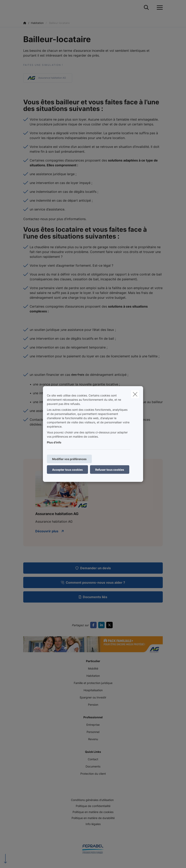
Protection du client (93, 774)
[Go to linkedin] (102, 625)
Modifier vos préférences (69, 459)
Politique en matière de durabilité (93, 818)
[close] (135, 394)
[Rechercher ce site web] (146, 8)
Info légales (93, 824)
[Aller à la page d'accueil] (26, 8)
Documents (93, 766)
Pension (93, 705)
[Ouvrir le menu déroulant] (159, 8)
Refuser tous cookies (110, 470)
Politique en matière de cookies (93, 812)
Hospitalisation (93, 690)
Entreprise (93, 725)
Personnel (93, 732)
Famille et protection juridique (93, 683)
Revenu (93, 739)
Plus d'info (54, 442)
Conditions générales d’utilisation (92, 800)
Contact (93, 759)
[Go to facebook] (94, 625)
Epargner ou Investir (93, 697)
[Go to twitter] (110, 625)
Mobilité (93, 668)
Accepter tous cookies (67, 470)
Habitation (93, 676)
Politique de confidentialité (93, 806)
